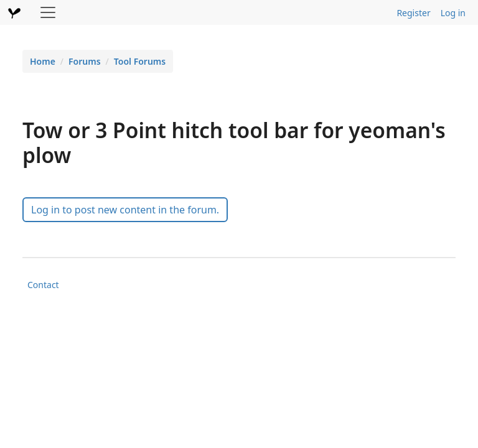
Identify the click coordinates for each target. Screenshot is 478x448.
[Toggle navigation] (48, 12)
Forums (85, 61)
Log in (453, 13)
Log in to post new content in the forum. (125, 210)
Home (43, 61)
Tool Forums (140, 61)
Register (413, 13)
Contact (43, 285)
